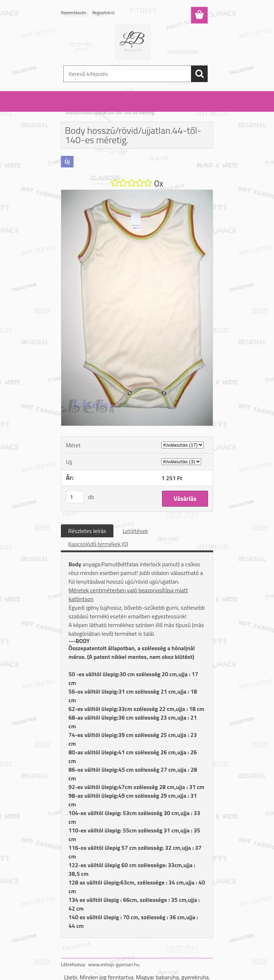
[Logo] (132, 42)
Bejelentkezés (74, 12)
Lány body (133, 108)
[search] (199, 74)
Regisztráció (103, 12)
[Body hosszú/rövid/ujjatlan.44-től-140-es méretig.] (137, 193)
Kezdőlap (75, 108)
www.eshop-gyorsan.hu (114, 964)
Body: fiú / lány (103, 108)
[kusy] (75, 497)
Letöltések (135, 531)
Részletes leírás (87, 531)
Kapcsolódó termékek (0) (98, 544)
